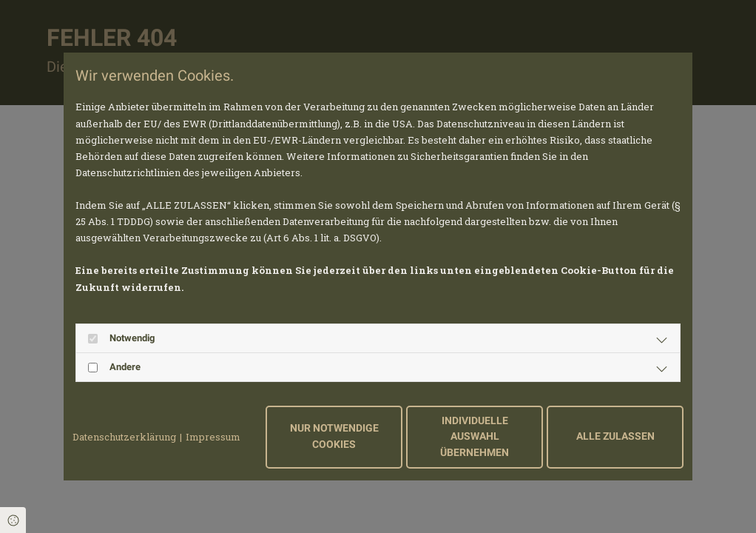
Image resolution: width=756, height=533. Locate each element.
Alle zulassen (615, 436)
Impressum (213, 437)
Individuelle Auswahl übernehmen (475, 437)
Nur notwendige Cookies (334, 436)
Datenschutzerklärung (124, 437)
